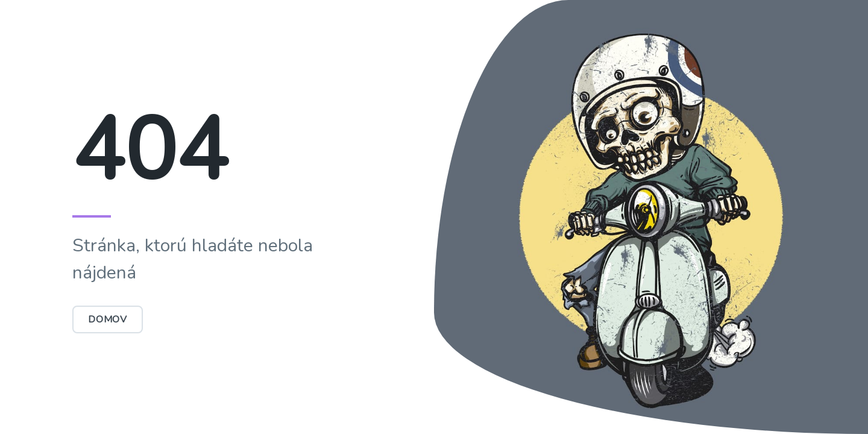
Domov (108, 319)
